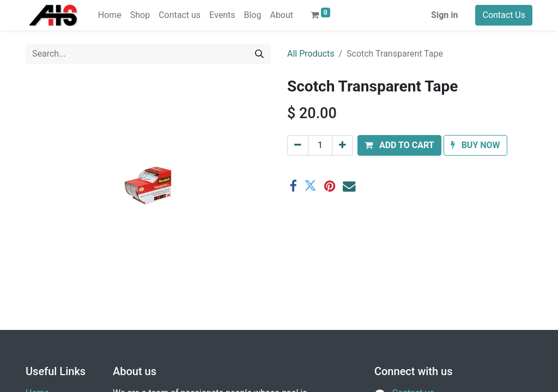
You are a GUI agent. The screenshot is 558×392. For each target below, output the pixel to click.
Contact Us (504, 15)
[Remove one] (298, 145)
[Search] (259, 54)
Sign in (444, 15)
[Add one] (342, 145)
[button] (399, 145)
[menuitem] (110, 15)
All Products (311, 54)
